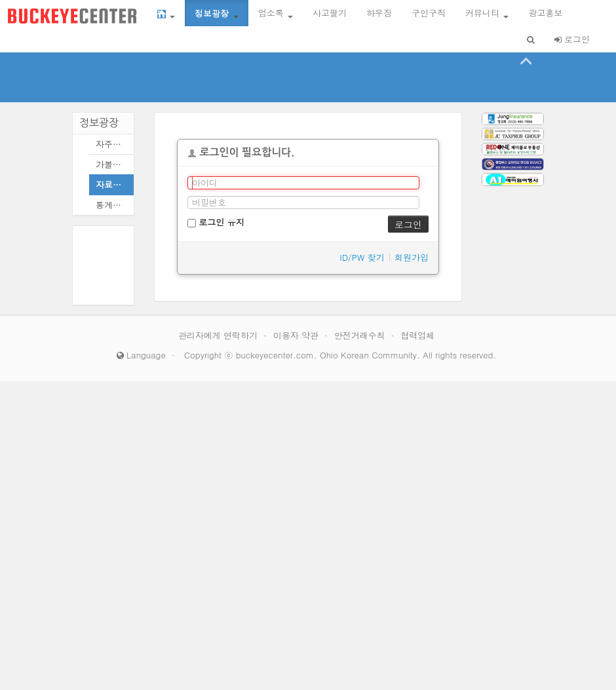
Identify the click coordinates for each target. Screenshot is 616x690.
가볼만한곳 (111, 164)
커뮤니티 (487, 13)
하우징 (379, 13)
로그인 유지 (216, 222)
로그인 (572, 39)
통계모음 (111, 205)
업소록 (276, 13)
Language (141, 355)
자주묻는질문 (111, 144)
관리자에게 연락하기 (220, 335)
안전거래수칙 (361, 335)
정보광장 (216, 13)
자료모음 (111, 184)
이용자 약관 (298, 335)
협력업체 (417, 335)
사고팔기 (330, 13)
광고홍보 (545, 13)
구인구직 (429, 13)
